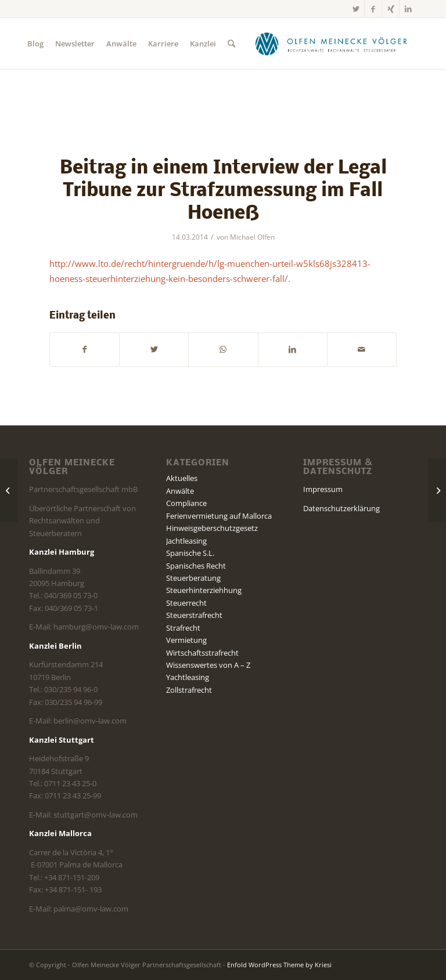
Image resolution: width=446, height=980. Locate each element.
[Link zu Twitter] (356, 9)
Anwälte (180, 491)
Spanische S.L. (190, 553)
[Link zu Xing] (391, 9)
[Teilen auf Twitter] (154, 349)
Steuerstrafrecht (194, 615)
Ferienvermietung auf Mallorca (219, 516)
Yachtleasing (188, 677)
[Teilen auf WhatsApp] (223, 349)
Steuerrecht (186, 603)
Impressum (323, 489)
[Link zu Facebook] (373, 9)
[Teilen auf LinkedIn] (293, 349)
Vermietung (186, 640)
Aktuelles (182, 478)
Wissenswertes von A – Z (208, 665)
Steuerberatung (193, 578)
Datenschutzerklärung (341, 508)
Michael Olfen (252, 237)
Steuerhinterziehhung (204, 590)
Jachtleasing (186, 541)
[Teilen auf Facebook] (84, 349)
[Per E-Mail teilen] (362, 349)
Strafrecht (183, 628)
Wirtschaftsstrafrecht (202, 653)
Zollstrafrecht (189, 690)
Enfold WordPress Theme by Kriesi (279, 965)
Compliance (186, 503)
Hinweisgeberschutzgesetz (212, 528)
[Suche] (231, 44)
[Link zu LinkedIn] (408, 9)
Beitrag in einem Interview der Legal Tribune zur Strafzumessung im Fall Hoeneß (223, 191)
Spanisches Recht (196, 566)
